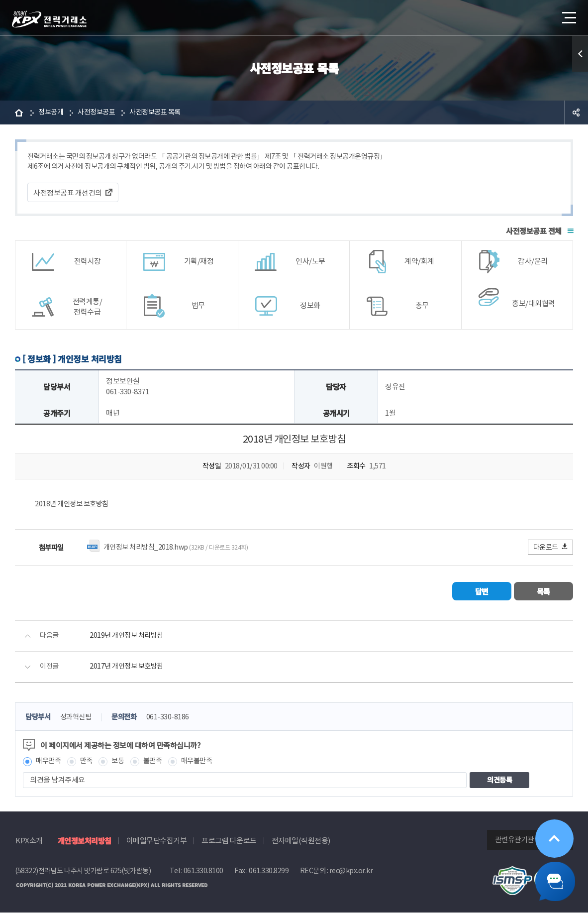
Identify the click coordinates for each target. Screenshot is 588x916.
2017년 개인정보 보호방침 (129, 669)
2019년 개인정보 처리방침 (129, 638)
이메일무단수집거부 (157, 844)
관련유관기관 (514, 843)
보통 (121, 764)
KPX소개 (29, 844)
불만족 (157, 764)
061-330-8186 (174, 720)
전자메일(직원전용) (301, 844)
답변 (481, 594)
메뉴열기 (568, 15)
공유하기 (576, 113)
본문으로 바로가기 (0, 0)
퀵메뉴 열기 (580, 54)
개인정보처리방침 (85, 844)
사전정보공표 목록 (162, 112)
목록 (543, 594)
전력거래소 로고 (49, 19)
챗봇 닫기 (553, 881)
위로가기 (552, 838)
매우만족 (49, 764)
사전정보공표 (100, 112)
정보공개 (52, 112)
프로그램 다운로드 (229, 844)
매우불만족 (203, 764)
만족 (89, 764)
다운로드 (551, 549)
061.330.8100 (203, 874)
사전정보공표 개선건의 (68, 194)
